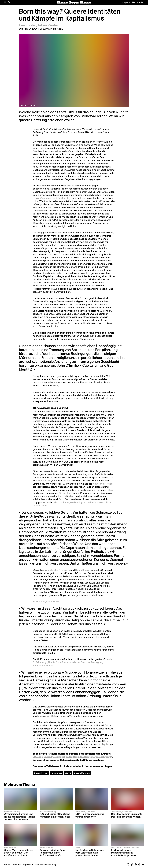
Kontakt (8, 865)
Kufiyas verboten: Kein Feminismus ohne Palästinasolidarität (52, 853)
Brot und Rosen (41, 773)
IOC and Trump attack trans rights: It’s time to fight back (55, 815)
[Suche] (9, 2)
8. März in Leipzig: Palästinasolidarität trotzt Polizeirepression (124, 853)
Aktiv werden (138, 2)
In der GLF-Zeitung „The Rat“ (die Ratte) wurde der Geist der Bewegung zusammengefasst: (73, 662)
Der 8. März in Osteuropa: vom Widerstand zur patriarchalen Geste (90, 853)
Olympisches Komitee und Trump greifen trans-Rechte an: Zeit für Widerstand (19, 817)
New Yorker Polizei (103, 484)
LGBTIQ (68, 773)
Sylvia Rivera (82, 570)
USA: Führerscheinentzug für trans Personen (90, 815)
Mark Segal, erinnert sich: (47, 601)
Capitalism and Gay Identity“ (56, 198)
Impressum (28, 865)
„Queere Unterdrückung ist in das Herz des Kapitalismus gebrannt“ (72, 757)
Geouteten (64, 493)
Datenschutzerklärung (45, 865)
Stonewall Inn (43, 481)
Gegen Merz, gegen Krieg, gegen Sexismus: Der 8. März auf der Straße (18, 853)
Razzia (110, 477)
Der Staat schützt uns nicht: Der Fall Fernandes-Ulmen (126, 815)
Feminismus (56, 773)
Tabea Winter (48, 25)
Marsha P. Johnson (59, 570)
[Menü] (5, 2)
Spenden (17, 865)
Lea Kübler (27, 25)
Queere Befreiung (82, 773)
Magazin (126, 2)
